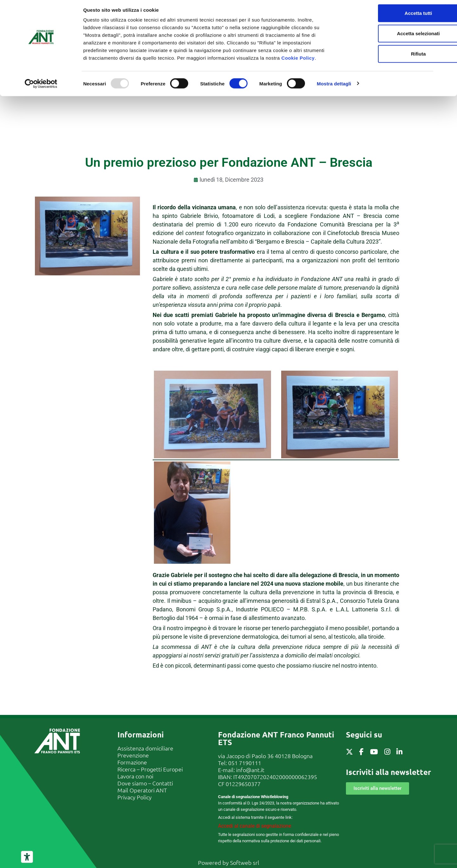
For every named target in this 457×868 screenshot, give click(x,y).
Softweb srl (245, 862)
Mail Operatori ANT (142, 790)
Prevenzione (133, 755)
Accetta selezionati (388, 37)
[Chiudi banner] (447, 10)
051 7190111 (245, 763)
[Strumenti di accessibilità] (27, 857)
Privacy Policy (135, 797)
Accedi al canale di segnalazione (255, 826)
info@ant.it (250, 770)
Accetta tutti (388, 16)
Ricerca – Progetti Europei (150, 769)
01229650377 (243, 784)
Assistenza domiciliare (145, 748)
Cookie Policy (298, 61)
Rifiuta (388, 57)
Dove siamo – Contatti (145, 783)
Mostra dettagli (334, 87)
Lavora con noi (135, 776)
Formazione (132, 762)
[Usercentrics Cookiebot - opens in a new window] (41, 87)
